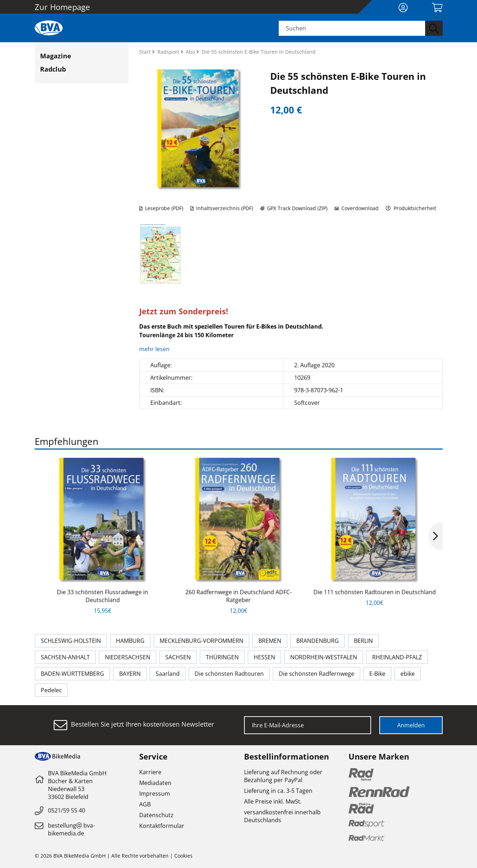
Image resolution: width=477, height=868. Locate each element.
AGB (145, 804)
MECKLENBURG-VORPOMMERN (201, 641)
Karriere (150, 772)
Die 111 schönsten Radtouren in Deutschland (375, 592)
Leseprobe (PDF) (161, 208)
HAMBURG (130, 641)
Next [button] (435, 536)
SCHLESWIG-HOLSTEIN (71, 641)
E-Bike (377, 674)
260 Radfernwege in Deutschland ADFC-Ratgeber (238, 596)
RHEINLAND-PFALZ (397, 657)
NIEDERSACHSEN (128, 657)
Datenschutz (156, 815)
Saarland (168, 674)
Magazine (56, 56)
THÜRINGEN (222, 657)
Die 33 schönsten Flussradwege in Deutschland (103, 596)
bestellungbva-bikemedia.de (71, 829)
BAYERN (130, 674)
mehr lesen (155, 349)
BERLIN (363, 641)
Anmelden (411, 725)
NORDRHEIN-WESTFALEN (324, 657)
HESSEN (264, 657)
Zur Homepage (62, 7)
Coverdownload (357, 208)
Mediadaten (155, 783)
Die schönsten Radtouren (229, 674)
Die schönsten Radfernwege (317, 674)
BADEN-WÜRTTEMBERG (72, 674)
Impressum (155, 794)
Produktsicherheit (411, 208)
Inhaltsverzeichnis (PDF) (222, 208)
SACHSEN (178, 657)
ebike (408, 674)
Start (146, 52)
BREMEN (270, 641)
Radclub (53, 69)
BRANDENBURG (318, 641)
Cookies (183, 856)
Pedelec (51, 690)
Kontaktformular (162, 826)
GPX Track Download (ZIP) (294, 208)
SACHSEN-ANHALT (65, 657)
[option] (103, 536)
